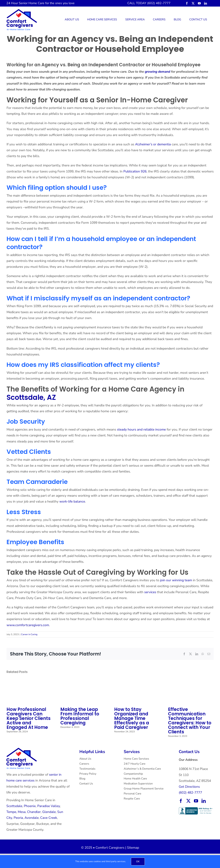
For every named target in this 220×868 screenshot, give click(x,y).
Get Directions (189, 787)
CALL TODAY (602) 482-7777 (149, 3)
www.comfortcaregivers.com (28, 625)
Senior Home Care (32, 3)
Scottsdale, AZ (31, 397)
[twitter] (193, 3)
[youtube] (199, 3)
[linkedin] (206, 3)
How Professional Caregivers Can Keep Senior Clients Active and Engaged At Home (29, 718)
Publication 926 (135, 171)
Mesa (22, 812)
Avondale (32, 818)
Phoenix (30, 806)
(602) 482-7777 (190, 793)
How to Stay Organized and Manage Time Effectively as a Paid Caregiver (132, 718)
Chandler (34, 812)
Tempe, (12, 812)
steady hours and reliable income (141, 430)
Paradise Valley (49, 806)
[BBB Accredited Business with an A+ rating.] (196, 809)
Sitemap (133, 848)
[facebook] (187, 3)
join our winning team (176, 580)
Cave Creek (49, 818)
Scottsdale (14, 806)
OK (138, 862)
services (150, 592)
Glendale (49, 812)
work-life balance (72, 501)
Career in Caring (29, 634)
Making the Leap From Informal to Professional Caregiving (80, 716)
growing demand (157, 72)
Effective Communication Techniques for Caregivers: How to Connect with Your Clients (190, 721)
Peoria (18, 818)
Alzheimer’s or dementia (153, 144)
